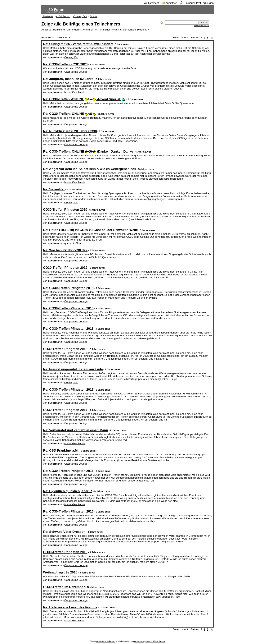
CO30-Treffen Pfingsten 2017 (65, 410)
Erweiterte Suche (201, 26)
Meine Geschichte (75, 92)
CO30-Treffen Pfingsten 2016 (65, 552)
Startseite (48, 16)
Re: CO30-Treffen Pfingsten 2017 (68, 390)
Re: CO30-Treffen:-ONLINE (69, 114)
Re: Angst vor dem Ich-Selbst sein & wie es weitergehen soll (90, 169)
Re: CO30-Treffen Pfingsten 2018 (68, 288)
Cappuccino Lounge (76, 72)
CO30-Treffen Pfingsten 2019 (65, 268)
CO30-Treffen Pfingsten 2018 (65, 349)
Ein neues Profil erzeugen (199, 3)
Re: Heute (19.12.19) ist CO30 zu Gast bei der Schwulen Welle (90, 230)
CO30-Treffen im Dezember (64, 587)
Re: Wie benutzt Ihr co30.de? (65, 250)
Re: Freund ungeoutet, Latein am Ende (73, 369)
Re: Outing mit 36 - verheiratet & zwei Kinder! (78, 44)
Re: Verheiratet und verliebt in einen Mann (76, 430)
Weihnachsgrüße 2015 (60, 572)
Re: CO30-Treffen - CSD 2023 (65, 64)
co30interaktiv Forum (106, 641)
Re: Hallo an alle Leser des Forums (70, 607)
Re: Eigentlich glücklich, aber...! (68, 491)
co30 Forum (63, 16)
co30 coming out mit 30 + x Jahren (149, 641)
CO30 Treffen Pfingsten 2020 (65, 210)
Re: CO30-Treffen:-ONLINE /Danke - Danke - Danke (88, 152)
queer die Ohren (74, 243)
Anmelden (171, 3)
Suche (94, 16)
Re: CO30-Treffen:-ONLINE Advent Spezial (84, 99)
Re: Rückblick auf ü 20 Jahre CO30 (70, 131)
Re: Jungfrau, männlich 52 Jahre (68, 79)
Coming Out (80, 16)
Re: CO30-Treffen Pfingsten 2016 (68, 471)
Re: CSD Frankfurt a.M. (61, 451)
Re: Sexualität (54, 189)
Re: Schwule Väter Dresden (64, 532)
